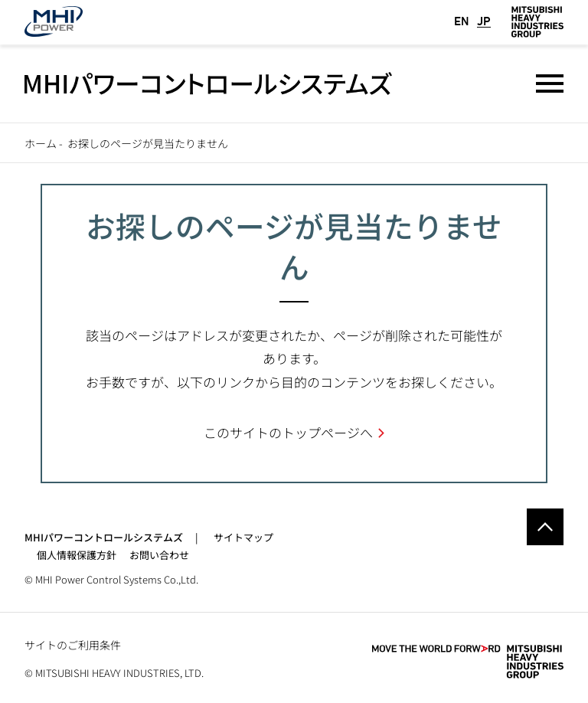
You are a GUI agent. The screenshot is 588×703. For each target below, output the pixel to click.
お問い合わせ (159, 555)
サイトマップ (243, 537)
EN (462, 21)
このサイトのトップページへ (288, 432)
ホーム (41, 143)
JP (484, 21)
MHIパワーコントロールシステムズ (104, 537)
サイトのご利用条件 (73, 645)
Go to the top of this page (545, 527)
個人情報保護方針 (77, 555)
